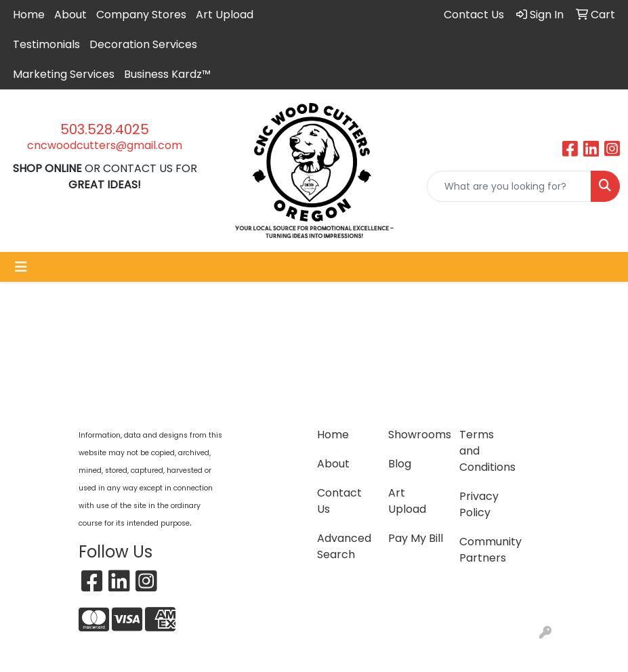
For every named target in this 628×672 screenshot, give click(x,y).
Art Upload (225, 15)
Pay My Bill (416, 538)
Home (29, 15)
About (70, 15)
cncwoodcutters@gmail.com (105, 145)
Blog (400, 464)
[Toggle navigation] (21, 267)
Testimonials (46, 44)
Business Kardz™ (167, 74)
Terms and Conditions (487, 451)
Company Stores (141, 15)
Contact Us (339, 501)
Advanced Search (344, 546)
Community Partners (487, 550)
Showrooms (416, 435)
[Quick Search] (509, 186)
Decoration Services (143, 44)
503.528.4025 (105, 129)
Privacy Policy (479, 504)
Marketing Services (64, 74)
